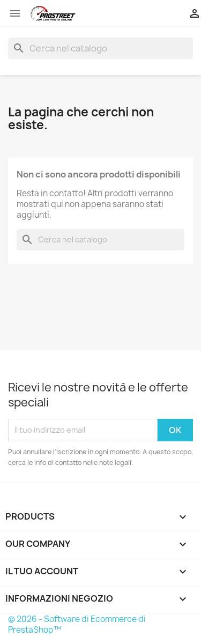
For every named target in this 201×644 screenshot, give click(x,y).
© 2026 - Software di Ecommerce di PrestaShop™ (77, 624)
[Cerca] (100, 48)
